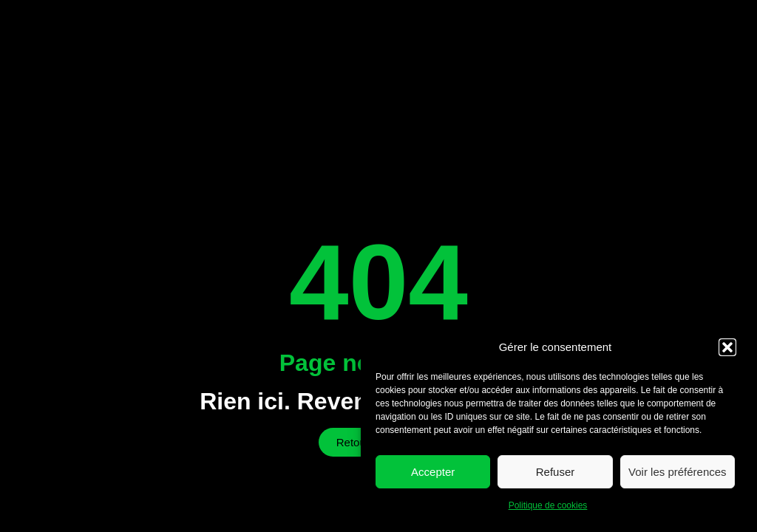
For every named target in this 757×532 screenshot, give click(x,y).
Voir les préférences (678, 472)
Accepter (433, 472)
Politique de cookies (548, 505)
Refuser (556, 472)
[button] (727, 347)
